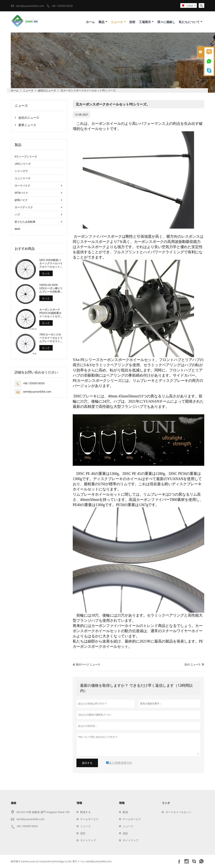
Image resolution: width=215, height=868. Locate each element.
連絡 (14, 803)
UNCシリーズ (23, 164)
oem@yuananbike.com (30, 6)
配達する (86, 812)
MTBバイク (21, 193)
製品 (103, 22)
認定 (83, 833)
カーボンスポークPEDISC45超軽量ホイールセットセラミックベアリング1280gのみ (51, 313)
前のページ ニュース (86, 665)
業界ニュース (27, 125)
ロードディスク (24, 207)
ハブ (17, 215)
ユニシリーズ (22, 178)
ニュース (118, 22)
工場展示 (146, 22)
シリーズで (21, 171)
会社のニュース (47, 91)
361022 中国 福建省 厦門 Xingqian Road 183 (43, 812)
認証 (125, 833)
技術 (132, 22)
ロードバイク (22, 186)
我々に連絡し (166, 22)
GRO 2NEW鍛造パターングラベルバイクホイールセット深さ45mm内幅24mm (51, 264)
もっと (46, 273)
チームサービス (89, 819)
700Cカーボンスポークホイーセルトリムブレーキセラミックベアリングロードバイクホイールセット (51, 338)
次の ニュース (193, 665)
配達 (125, 812)
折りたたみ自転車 (25, 222)
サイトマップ (88, 840)
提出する (87, 763)
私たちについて (191, 22)
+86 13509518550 (62, 6)
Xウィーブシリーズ (26, 157)
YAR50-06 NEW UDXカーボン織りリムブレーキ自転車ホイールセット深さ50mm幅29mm (51, 288)
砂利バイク (21, 200)
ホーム (90, 22)
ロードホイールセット (178, 812)
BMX (17, 229)
